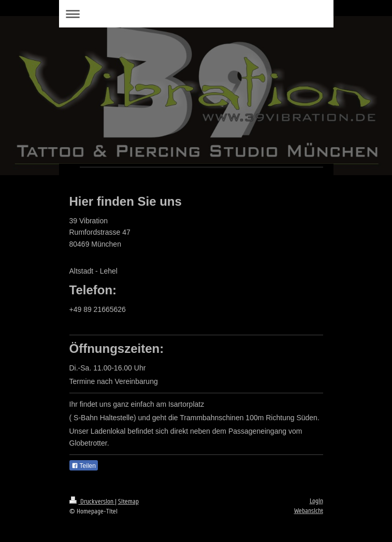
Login (316, 501)
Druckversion (92, 502)
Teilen (84, 466)
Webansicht (309, 511)
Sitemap (128, 502)
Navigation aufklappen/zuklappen (196, 14)
